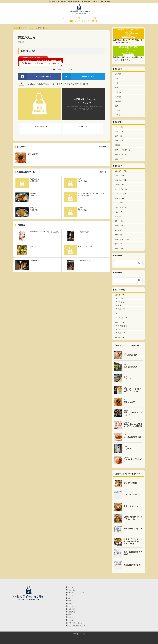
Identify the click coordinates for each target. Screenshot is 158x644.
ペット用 (118, 216)
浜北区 (118, 145)
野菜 (117, 235)
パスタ (118, 198)
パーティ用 (119, 207)
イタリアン (119, 92)
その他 (118, 115)
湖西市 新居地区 (121, 150)
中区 (117, 127)
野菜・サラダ (120, 239)
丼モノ (118, 322)
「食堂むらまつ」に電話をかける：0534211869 (40, 63)
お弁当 (118, 175)
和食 (117, 78)
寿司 (117, 221)
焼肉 (117, 106)
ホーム (63, 21)
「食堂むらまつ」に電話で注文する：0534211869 (41, 61)
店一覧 (95, 21)
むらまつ (30, 28)
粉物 (117, 226)
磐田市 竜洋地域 (121, 154)
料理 (23, 28)
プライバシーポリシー (76, 623)
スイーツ (118, 110)
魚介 (117, 244)
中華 (117, 83)
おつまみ (118, 171)
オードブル (119, 189)
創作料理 (118, 74)
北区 (117, 132)
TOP (16, 28)
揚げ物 (118, 337)
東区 (117, 141)
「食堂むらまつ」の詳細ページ (33, 58)
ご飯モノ (118, 180)
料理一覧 (103, 172)
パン (117, 203)
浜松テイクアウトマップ (79, 21)
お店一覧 (103, 147)
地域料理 (118, 101)
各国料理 (118, 97)
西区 (117, 159)
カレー (118, 313)
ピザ (117, 212)
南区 (117, 136)
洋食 (117, 88)
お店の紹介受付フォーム (77, 626)
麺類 (117, 248)
